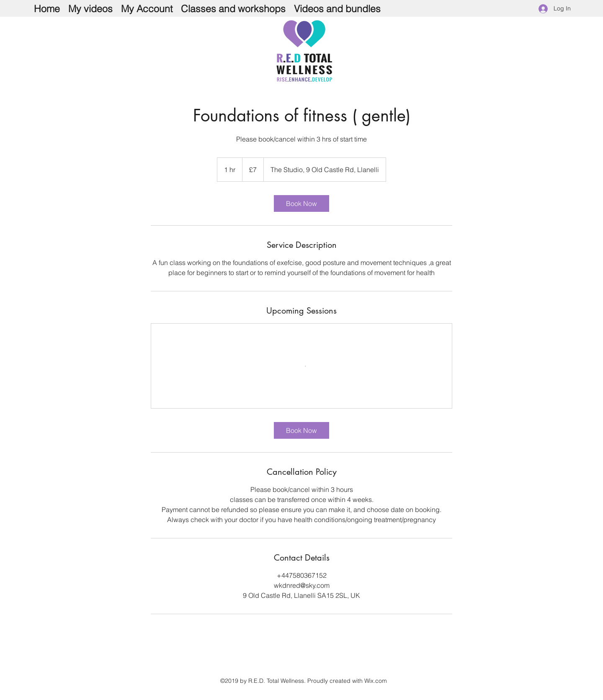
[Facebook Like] (426, 74)
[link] (301, 203)
